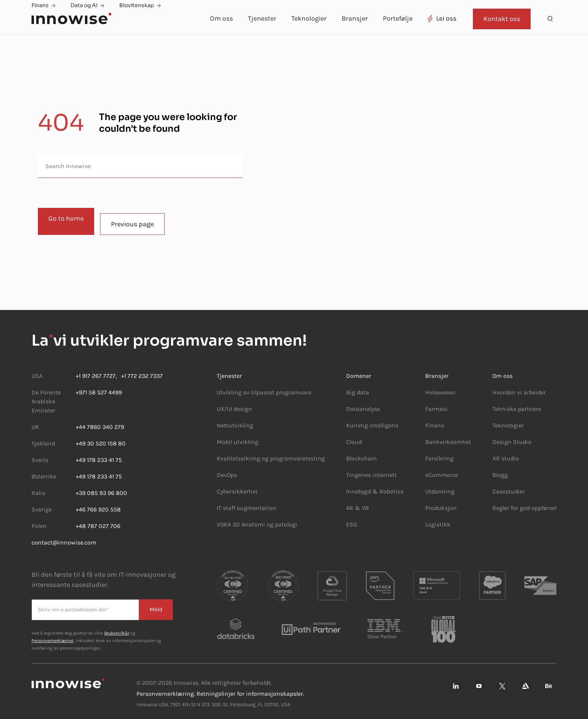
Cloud (354, 437)
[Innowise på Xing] (502, 681)
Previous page (138, 219)
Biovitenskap (140, 5)
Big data (358, 387)
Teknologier (309, 18)
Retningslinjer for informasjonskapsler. (250, 688)
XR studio (506, 453)
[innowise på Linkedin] (456, 681)
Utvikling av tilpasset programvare (264, 387)
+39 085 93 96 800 (101, 488)
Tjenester (262, 18)
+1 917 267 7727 (96, 371)
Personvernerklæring (52, 635)
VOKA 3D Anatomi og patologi (257, 519)
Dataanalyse (363, 404)
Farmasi (436, 404)
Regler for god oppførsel (524, 503)
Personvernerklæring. (166, 688)
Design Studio (512, 437)
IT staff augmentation (247, 503)
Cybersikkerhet (237, 486)
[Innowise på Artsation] (525, 681)
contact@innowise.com (64, 537)
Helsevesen (440, 387)
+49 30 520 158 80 (101, 438)
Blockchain (361, 453)
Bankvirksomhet (448, 437)
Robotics (391, 486)
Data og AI (87, 5)
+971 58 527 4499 (99, 387)
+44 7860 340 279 (100, 422)
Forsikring (439, 453)
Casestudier (509, 486)
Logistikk (438, 519)
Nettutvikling (235, 420)
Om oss (221, 18)
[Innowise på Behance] (549, 681)
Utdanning (440, 486)
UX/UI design (234, 404)
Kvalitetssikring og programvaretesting (271, 453)
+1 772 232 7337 (140, 371)
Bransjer (355, 18)
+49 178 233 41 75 (99, 455)
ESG (352, 519)
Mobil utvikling (238, 437)
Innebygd (359, 486)
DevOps (227, 470)
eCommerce (442, 470)
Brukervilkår (117, 628)
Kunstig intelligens (372, 420)
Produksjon (441, 503)
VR (365, 503)
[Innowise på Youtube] (479, 681)
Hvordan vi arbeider (519, 387)
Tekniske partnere (517, 404)
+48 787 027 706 (98, 521)
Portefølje (398, 18)
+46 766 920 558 (98, 504)
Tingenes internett (371, 470)
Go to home (66, 218)
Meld (155, 604)
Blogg (500, 470)
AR (350, 503)
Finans (43, 5)
